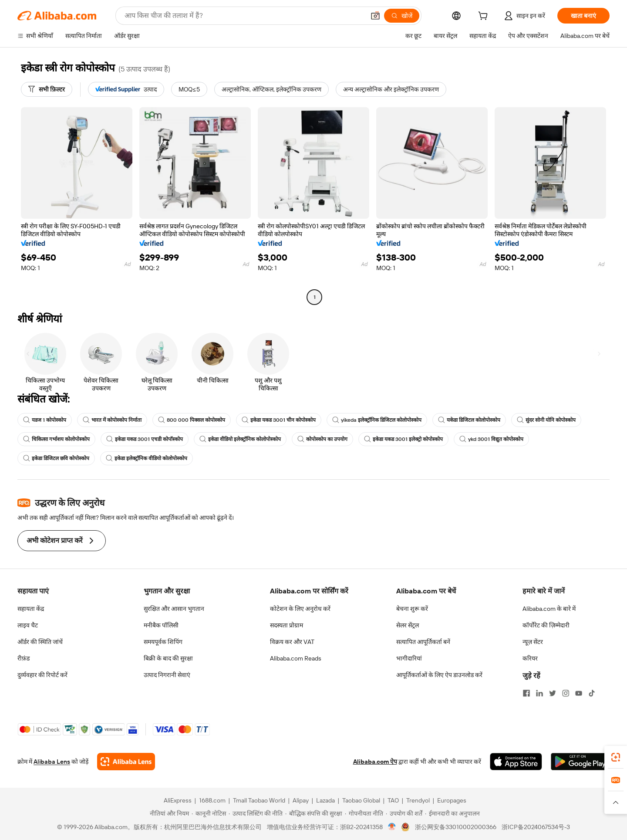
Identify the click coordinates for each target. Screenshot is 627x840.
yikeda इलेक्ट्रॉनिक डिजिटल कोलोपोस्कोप (377, 420)
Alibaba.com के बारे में (549, 609)
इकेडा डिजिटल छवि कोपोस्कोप (56, 458)
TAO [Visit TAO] (393, 800)
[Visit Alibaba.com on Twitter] (553, 693)
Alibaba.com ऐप (375, 762)
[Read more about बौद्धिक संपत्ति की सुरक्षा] (314, 813)
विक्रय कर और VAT (292, 642)
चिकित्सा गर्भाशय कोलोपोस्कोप (56, 439)
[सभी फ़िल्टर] (47, 89)
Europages (452, 800)
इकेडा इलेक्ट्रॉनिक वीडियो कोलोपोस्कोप (147, 458)
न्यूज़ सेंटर (533, 642)
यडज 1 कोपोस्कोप (45, 420)
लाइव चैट (28, 625)
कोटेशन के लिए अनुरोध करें (300, 609)
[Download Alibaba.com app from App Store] (516, 762)
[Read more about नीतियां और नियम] (168, 813)
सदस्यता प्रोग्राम (287, 625)
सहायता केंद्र (31, 609)
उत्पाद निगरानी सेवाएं (167, 675)
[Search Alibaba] (244, 16)
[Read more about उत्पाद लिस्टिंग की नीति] (256, 813)
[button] (375, 16)
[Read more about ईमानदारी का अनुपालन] (452, 813)
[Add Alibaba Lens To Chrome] (126, 762)
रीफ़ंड (24, 658)
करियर (530, 658)
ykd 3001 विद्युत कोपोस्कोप (491, 439)
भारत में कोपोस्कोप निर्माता (112, 420)
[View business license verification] (392, 827)
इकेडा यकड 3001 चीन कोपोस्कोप (279, 420)
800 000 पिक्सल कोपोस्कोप (192, 420)
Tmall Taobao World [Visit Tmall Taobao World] (259, 800)
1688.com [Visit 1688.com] (212, 800)
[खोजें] (402, 16)
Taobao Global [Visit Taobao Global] (361, 800)
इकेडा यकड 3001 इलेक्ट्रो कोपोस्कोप (403, 439)
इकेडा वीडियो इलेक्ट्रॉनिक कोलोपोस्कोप (240, 439)
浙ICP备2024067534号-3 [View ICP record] (536, 827)
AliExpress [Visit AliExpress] (178, 800)
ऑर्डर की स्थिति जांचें (40, 642)
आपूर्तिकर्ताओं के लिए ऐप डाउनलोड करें (439, 675)
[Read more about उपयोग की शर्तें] (404, 813)
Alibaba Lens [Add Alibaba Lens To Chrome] (52, 762)
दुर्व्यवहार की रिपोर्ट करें (42, 675)
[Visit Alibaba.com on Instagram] (566, 693)
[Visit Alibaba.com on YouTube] (579, 693)
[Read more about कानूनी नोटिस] (209, 813)
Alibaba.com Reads (296, 658)
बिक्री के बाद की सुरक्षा (168, 658)
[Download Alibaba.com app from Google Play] (580, 762)
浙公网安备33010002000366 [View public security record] (456, 827)
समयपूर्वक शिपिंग (163, 642)
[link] (616, 757)
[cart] (485, 17)
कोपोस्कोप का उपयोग (322, 439)
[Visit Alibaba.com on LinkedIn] (539, 693)
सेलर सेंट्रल (408, 625)
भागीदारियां (409, 658)
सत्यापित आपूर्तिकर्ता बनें (423, 642)
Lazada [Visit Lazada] (325, 800)
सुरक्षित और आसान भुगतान (174, 609)
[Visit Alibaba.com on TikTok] (592, 693)
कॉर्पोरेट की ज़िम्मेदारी (546, 625)
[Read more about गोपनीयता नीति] (364, 813)
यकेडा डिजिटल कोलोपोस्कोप (469, 420)
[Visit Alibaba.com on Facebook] (526, 693)
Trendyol (418, 800)
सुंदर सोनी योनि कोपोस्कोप (546, 420)
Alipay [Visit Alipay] (301, 800)
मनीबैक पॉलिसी (161, 625)
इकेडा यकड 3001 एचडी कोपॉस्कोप (145, 439)
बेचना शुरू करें (412, 609)
